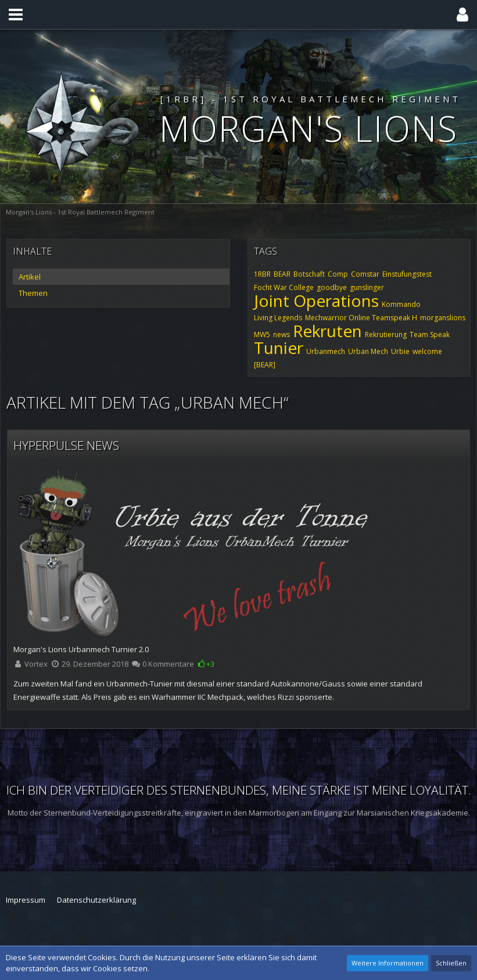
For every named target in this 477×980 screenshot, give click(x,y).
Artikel (30, 277)
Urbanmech (326, 351)
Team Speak (430, 335)
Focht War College (284, 287)
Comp (338, 274)
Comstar (365, 274)
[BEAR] (265, 365)
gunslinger (367, 287)
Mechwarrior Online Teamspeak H (361, 318)
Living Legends (278, 318)
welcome (427, 351)
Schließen (451, 963)
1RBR (262, 274)
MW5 (262, 335)
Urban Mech (368, 351)
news (281, 335)
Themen (33, 293)
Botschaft (309, 274)
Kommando (401, 304)
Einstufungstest (407, 274)
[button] (16, 15)
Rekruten (327, 331)
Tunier (279, 348)
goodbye (332, 287)
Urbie (400, 351)
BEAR (282, 274)
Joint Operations (316, 301)
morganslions (443, 318)
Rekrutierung (386, 335)
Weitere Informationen (388, 963)
